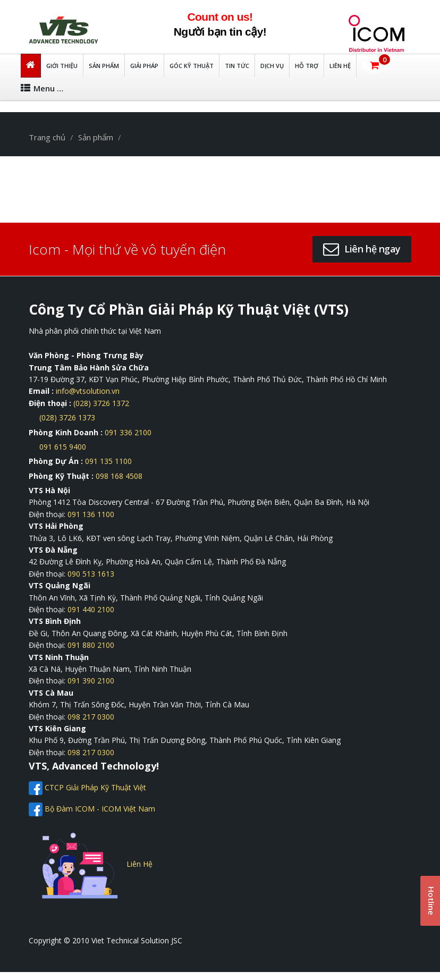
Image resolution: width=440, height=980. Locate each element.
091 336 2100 (128, 432)
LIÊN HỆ (340, 66)
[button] (374, 65)
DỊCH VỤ (272, 66)
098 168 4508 (119, 476)
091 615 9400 (63, 447)
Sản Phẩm (104, 66)
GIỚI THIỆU (62, 66)
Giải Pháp (144, 66)
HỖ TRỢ (307, 66)
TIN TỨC (237, 66)
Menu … (42, 88)
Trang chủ (47, 137)
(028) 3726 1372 (101, 403)
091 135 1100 (108, 461)
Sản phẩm (96, 137)
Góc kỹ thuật (192, 66)
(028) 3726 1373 (67, 417)
